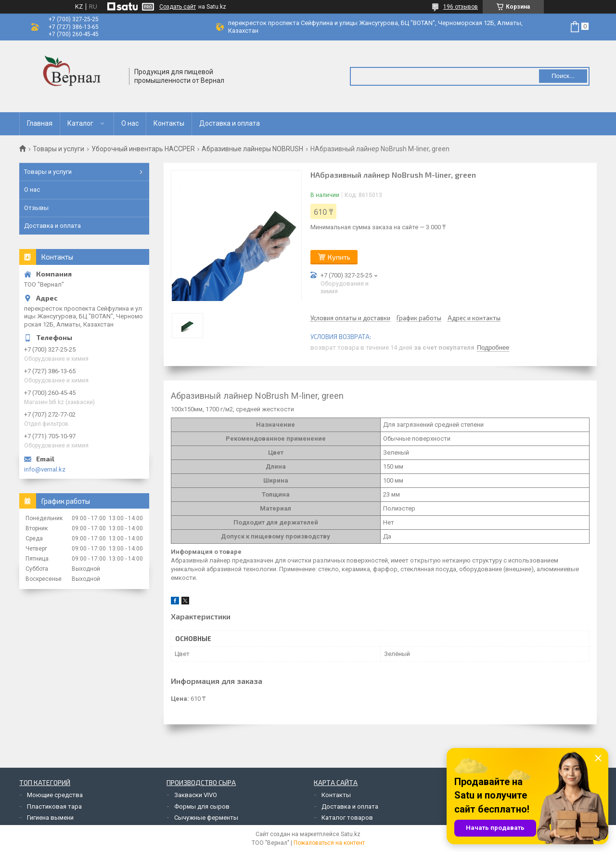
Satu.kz (351, 834)
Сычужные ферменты (206, 818)
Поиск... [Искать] (563, 76)
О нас (130, 123)
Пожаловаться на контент (329, 843)
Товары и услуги (58, 149)
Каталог (80, 123)
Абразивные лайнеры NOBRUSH (252, 149)
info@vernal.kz (45, 469)
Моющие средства (55, 795)
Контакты (169, 123)
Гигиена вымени (50, 818)
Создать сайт (178, 7)
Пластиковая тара (54, 806)
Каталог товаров (347, 818)
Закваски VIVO (196, 795)
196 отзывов (461, 7)
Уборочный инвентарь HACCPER (143, 149)
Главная (40, 123)
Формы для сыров (202, 806)
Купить (339, 257)
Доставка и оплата (230, 123)
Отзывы (36, 208)
